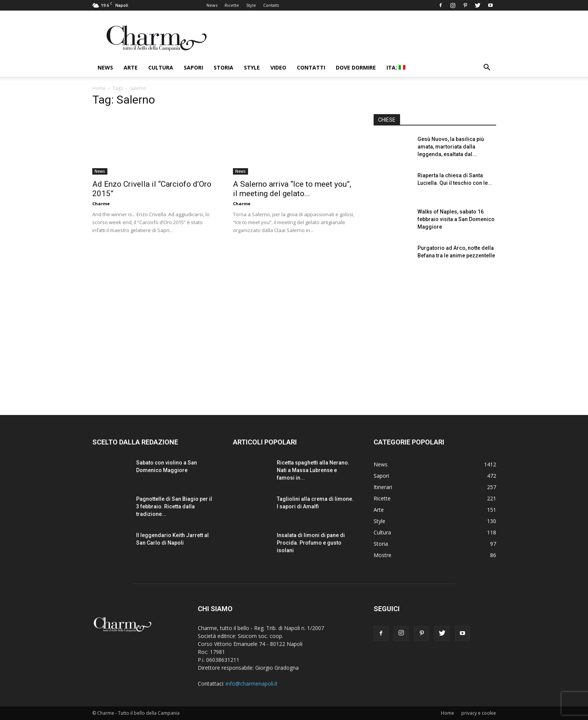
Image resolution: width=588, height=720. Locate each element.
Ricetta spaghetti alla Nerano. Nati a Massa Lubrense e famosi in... (313, 470)
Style (251, 5)
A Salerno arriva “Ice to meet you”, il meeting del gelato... (292, 189)
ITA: (396, 67)
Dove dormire (356, 67)
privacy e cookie (479, 713)
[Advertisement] (435, 336)
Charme (101, 204)
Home (99, 88)
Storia (223, 67)
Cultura (161, 67)
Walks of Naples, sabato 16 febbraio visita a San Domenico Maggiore (456, 219)
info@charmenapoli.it (252, 684)
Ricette (232, 5)
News (212, 5)
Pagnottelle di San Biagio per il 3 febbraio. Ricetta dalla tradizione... (174, 506)
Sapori (193, 67)
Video (278, 67)
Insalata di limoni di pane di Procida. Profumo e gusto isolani (311, 543)
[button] (487, 68)
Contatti (271, 5)
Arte (131, 67)
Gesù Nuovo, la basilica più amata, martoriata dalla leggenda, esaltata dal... (451, 147)
